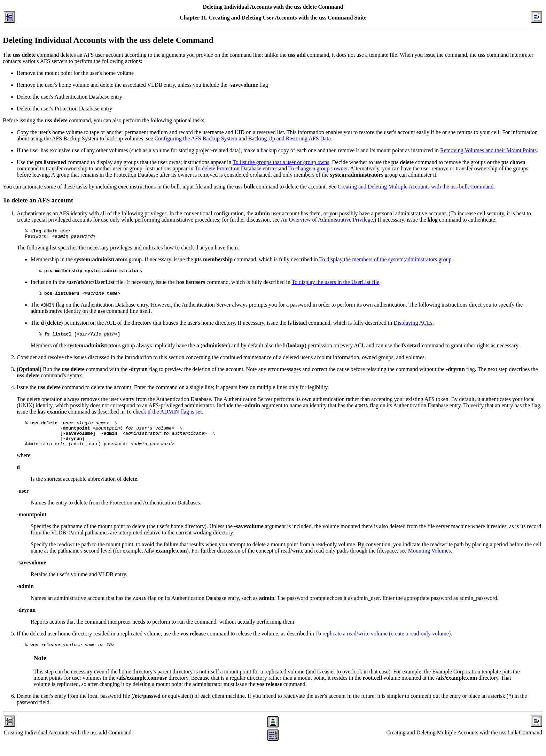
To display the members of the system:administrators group (385, 261)
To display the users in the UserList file (336, 285)
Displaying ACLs (413, 327)
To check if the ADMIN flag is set (164, 417)
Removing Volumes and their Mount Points (488, 150)
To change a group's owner (318, 168)
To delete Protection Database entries (236, 168)
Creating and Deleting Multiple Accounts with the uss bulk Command (416, 187)
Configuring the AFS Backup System (196, 138)
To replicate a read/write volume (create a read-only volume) (383, 644)
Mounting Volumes (430, 561)
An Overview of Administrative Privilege (327, 220)
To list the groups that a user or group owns (281, 162)
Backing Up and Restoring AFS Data (290, 138)
